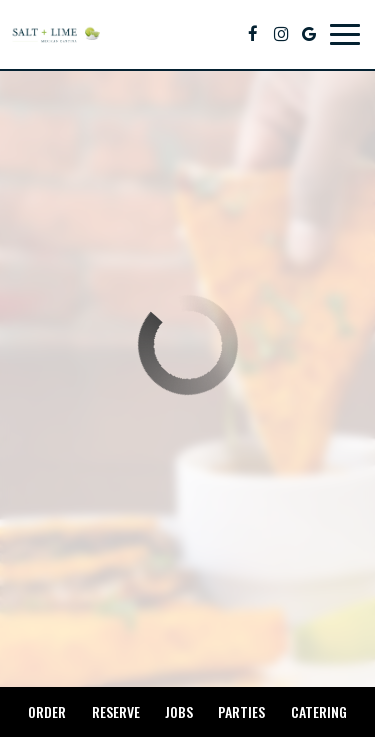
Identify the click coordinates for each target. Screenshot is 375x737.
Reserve (116, 711)
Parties (241, 711)
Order (47, 711)
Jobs (179, 711)
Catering (319, 711)
